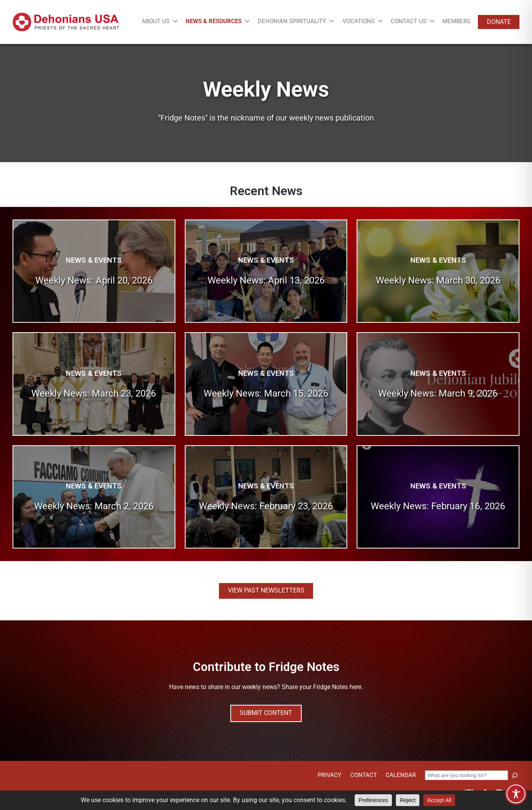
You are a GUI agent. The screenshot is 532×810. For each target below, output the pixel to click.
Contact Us (409, 21)
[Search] (515, 775)
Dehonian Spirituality (292, 21)
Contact (364, 775)
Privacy (330, 775)
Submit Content (266, 713)
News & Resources (214, 21)
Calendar (401, 775)
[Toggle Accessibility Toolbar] (516, 794)
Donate (499, 22)
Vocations (359, 21)
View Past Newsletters (266, 590)
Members (456, 21)
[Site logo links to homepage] (66, 22)
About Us (156, 21)
